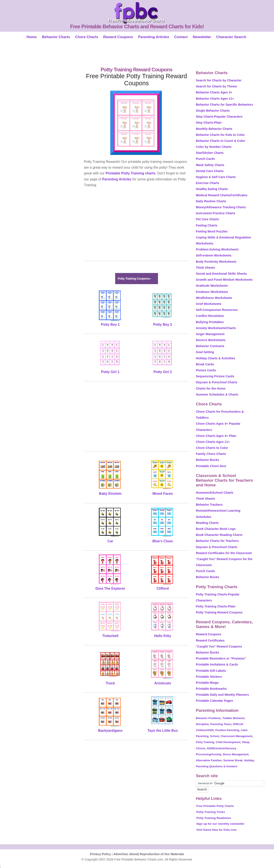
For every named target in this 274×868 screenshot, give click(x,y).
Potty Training (205, 742)
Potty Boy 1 (110, 325)
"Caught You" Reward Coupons (219, 646)
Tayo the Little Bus (163, 731)
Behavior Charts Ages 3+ (214, 92)
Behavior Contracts (210, 346)
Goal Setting (205, 352)
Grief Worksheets (209, 304)
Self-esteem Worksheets (214, 255)
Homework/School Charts (215, 493)
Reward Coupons (118, 37)
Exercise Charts (208, 183)
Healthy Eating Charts (212, 189)
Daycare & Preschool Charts (217, 382)
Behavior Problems (208, 718)
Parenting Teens (221, 724)
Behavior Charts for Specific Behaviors (224, 105)
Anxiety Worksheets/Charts (216, 328)
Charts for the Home (211, 388)
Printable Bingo (207, 683)
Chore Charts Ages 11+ (213, 442)
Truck (110, 683)
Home (32, 37)
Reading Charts (207, 523)
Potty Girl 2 (163, 372)
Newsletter (202, 37)
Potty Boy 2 (163, 325)
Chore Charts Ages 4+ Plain (216, 436)
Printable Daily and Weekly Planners (222, 695)
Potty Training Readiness (214, 818)
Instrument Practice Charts (216, 213)
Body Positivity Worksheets (216, 262)
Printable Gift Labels (211, 671)
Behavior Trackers (209, 505)
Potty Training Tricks (211, 812)
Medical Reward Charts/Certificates (222, 195)
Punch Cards (205, 159)
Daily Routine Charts (211, 201)
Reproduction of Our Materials (162, 854)
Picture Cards (206, 370)
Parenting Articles (154, 37)
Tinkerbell (110, 636)
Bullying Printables (210, 322)
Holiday (249, 760)
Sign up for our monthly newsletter (220, 824)
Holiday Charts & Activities (215, 358)
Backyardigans (110, 731)
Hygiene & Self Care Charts (216, 177)
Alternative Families (209, 760)
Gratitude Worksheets (212, 286)
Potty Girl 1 (110, 372)
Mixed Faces (163, 494)
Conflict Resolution (210, 316)
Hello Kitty (163, 636)
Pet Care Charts (207, 219)
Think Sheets (205, 268)
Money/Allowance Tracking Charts (221, 207)
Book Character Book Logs (216, 529)
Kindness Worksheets (212, 292)
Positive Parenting (227, 730)
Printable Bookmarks (211, 689)
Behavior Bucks (208, 460)
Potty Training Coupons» (134, 279)
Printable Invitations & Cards (217, 664)
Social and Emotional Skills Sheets (221, 274)
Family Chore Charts (211, 454)
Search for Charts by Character (219, 80)
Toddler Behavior (234, 718)
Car (110, 541)
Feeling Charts (207, 225)
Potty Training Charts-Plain (216, 606)
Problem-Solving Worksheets (217, 249)
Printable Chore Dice (211, 466)
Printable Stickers (209, 677)
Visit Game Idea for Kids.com (216, 830)
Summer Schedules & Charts (217, 394)
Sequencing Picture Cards (215, 376)
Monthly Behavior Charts (214, 129)
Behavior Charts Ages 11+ (215, 99)
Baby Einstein (110, 494)
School (215, 736)
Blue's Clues (163, 541)
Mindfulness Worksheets (214, 298)
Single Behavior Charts (213, 111)
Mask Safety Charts (210, 165)
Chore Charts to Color (212, 448)
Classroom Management (237, 736)
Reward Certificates (210, 640)
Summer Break (233, 760)
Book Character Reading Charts (219, 535)
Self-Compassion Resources (217, 310)
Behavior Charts (56, 37)
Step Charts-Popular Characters (219, 117)
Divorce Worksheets (211, 340)
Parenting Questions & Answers (217, 766)
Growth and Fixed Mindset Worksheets (224, 280)
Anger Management (210, 334)
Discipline (202, 724)
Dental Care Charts (210, 171)
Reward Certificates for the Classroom (224, 553)
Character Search (231, 37)
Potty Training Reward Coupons (219, 612)
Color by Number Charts (214, 147)
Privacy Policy (100, 854)
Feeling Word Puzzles (212, 231)
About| (134, 854)
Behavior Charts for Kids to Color (220, 135)
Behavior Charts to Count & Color (220, 141)
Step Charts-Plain (209, 123)
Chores (201, 748)
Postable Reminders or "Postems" (221, 658)
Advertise (121, 854)
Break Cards (205, 364)
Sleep (246, 742)
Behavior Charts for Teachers (217, 541)
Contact (181, 37)
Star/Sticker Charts (210, 153)
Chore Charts (87, 37)
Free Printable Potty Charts (215, 806)
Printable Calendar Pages (214, 701)
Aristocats (163, 683)
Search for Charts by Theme (216, 86)
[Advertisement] (137, 54)
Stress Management (236, 754)
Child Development (228, 742)
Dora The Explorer (110, 588)
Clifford (163, 588)
